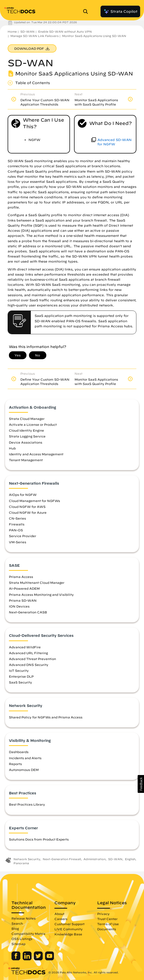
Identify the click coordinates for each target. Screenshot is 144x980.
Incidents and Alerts (25, 758)
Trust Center (107, 919)
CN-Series (17, 518)
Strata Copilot (120, 11)
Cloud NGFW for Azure (28, 512)
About (59, 914)
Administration (95, 859)
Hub (12, 448)
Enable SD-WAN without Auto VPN (65, 31)
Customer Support (69, 924)
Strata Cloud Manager (27, 419)
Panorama (21, 863)
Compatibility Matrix (28, 934)
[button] (141, 784)
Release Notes (24, 918)
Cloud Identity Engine (26, 430)
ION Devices (19, 606)
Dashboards (19, 752)
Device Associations (26, 442)
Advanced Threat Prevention (32, 659)
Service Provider (23, 536)
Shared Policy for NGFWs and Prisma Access (46, 717)
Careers (61, 919)
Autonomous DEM (24, 770)
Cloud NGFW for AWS (27, 507)
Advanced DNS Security (29, 665)
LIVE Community (69, 929)
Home (12, 31)
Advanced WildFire (25, 647)
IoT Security (19, 670)
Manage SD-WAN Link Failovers (34, 36)
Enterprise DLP (21, 676)
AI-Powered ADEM (24, 588)
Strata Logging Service (27, 436)
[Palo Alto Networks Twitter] (39, 959)
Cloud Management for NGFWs (34, 501)
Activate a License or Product (33, 424)
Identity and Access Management (36, 454)
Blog (15, 929)
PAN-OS (16, 530)
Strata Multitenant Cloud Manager (37, 583)
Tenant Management (26, 460)
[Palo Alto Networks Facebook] (16, 959)
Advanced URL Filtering (28, 653)
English (130, 859)
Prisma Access (21, 577)
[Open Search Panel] (87, 11)
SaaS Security (20, 682)
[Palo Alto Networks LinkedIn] (28, 959)
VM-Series (18, 542)
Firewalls (17, 524)
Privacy (103, 914)
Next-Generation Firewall (62, 859)
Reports (15, 764)
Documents (107, 929)
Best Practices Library (27, 804)
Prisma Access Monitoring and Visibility (41, 595)
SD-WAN (27, 31)
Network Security (27, 859)
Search (17, 923)
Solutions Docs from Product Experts (39, 839)
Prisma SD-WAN (23, 600)
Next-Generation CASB (28, 612)
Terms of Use (108, 924)
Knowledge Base (68, 934)
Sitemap (18, 944)
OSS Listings (22, 939)
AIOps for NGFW (23, 495)
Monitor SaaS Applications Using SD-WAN (94, 36)
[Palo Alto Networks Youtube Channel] (49, 959)
